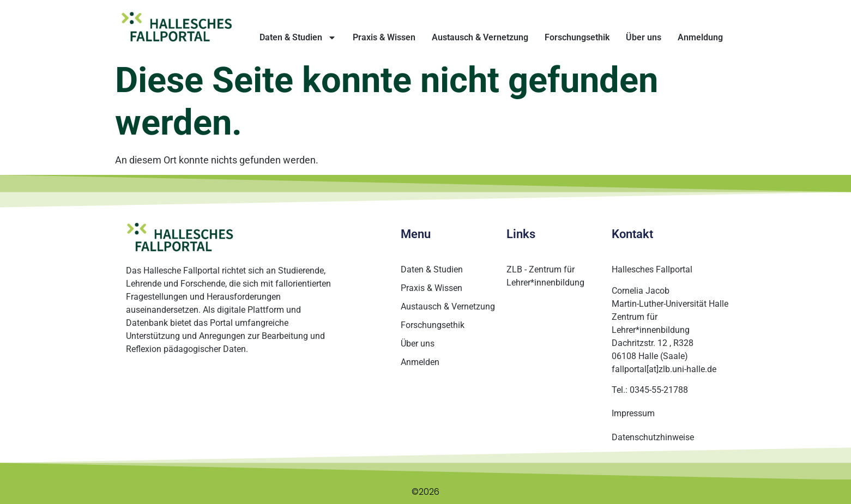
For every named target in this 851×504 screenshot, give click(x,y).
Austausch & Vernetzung (480, 37)
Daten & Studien (298, 38)
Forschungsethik (577, 37)
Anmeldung (700, 37)
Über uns (644, 37)
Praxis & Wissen (384, 37)
